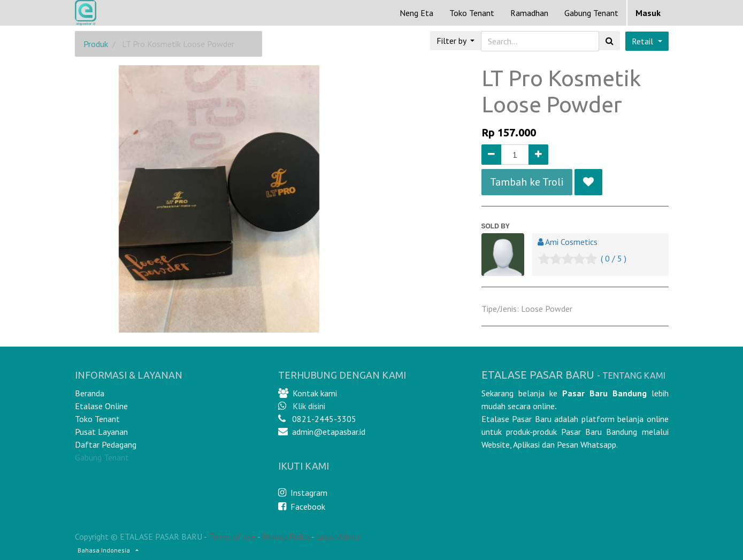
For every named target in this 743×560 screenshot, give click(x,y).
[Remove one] (491, 155)
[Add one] (538, 155)
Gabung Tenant (102, 457)
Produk (96, 44)
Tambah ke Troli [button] (527, 182)
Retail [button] (644, 41)
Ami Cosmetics (571, 242)
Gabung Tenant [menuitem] (591, 13)
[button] (588, 182)
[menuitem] (416, 13)
